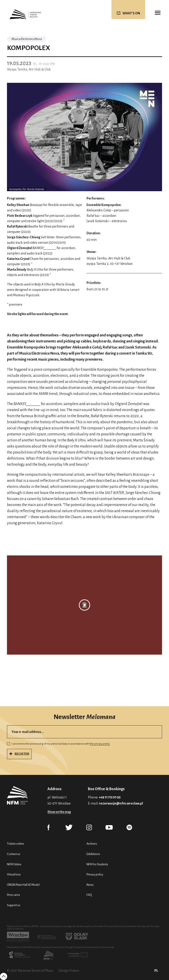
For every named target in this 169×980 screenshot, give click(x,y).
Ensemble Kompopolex (103, 205)
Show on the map (59, 812)
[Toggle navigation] (158, 13)
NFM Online (14, 864)
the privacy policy (100, 744)
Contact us (14, 854)
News (90, 885)
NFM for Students (97, 864)
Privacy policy (95, 874)
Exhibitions (93, 854)
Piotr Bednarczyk (20, 216)
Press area (13, 895)
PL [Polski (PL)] (156, 971)
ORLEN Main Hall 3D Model (23, 885)
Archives (92, 844)
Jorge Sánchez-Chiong (24, 237)
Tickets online (16, 844)
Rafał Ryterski (18, 226)
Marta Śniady (17, 270)
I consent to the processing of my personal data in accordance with (58, 744)
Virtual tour (14, 874)
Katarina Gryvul (18, 259)
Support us (14, 905)
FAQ (89, 895)
